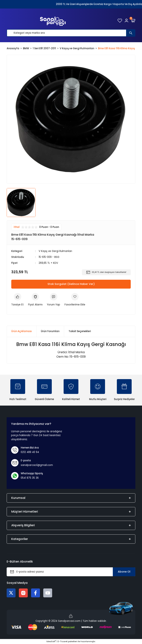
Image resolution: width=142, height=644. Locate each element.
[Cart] (133, 21)
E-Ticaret (63, 641)
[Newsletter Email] (71, 572)
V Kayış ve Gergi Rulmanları (55, 251)
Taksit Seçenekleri (80, 331)
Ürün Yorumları (50, 331)
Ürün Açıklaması (22, 331)
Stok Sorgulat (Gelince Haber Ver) (71, 284)
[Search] (71, 33)
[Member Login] (126, 21)
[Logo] (53, 21)
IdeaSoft (51, 641)
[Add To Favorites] (75, 300)
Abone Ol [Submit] (124, 572)
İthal (17, 227)
